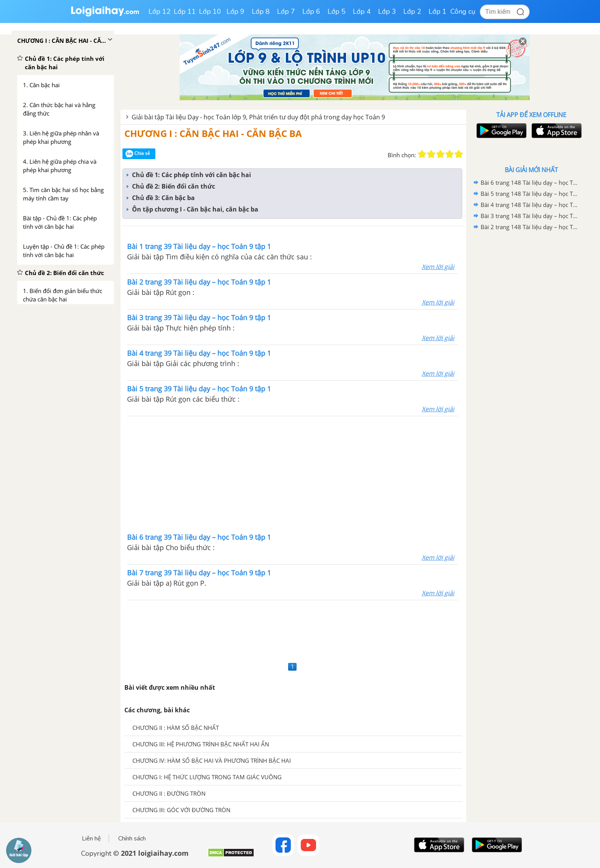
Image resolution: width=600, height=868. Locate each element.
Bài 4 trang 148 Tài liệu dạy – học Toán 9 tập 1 (530, 205)
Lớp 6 (311, 11)
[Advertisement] (293, 474)
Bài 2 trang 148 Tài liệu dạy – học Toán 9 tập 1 (530, 227)
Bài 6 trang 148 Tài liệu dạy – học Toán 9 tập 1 (530, 182)
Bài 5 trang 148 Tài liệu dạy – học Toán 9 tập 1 (530, 194)
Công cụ (463, 11)
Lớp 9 (236, 11)
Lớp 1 (438, 11)
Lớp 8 (261, 11)
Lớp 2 (412, 11)
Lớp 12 (160, 11)
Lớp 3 (387, 11)
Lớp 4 (362, 11)
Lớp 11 (185, 11)
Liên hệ (91, 839)
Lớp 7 (286, 11)
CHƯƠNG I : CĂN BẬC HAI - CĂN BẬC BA (213, 133)
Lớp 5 (337, 11)
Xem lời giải (438, 267)
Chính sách (132, 839)
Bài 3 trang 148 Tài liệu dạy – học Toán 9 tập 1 (530, 216)
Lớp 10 (210, 11)
